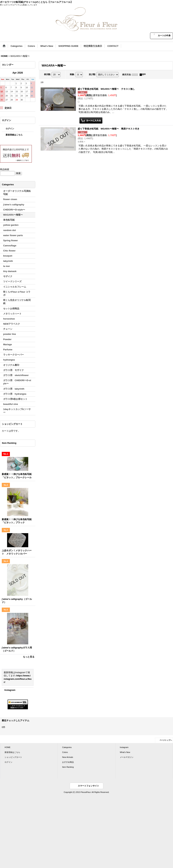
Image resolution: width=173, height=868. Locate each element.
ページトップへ (166, 740)
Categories (67, 747)
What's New (125, 752)
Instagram (10, 690)
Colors (65, 752)
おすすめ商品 (68, 762)
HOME (8, 747)
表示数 (47, 74)
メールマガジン (127, 757)
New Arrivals (68, 757)
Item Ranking (68, 767)
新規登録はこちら (14, 135)
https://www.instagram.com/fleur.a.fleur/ (18, 679)
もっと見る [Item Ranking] (29, 657)
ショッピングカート (13, 757)
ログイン (10, 129)
